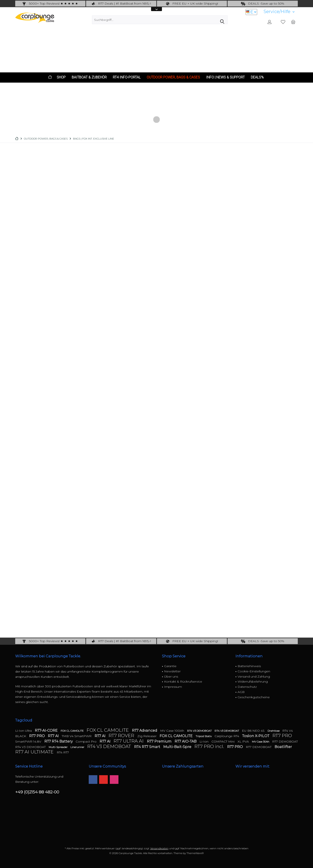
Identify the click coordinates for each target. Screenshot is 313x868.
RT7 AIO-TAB (186, 741)
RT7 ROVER (122, 736)
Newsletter (172, 671)
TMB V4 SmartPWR (77, 736)
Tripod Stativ (204, 736)
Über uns (171, 676)
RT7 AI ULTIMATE (35, 752)
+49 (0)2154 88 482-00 (37, 792)
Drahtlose (274, 731)
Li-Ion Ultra (24, 731)
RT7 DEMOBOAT (285, 741)
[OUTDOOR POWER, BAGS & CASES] (173, 77)
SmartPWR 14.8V (29, 741)
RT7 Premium (160, 741)
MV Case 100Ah (173, 731)
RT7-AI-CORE (47, 731)
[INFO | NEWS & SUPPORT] (225, 77)
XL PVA (244, 741)
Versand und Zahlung (254, 676)
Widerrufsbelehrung (253, 681)
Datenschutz (247, 687)
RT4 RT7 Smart (148, 747)
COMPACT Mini (223, 741)
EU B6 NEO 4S (254, 731)
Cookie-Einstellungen (254, 671)
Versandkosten (159, 848)
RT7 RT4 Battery (59, 741)
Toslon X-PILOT (256, 736)
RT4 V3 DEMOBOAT (200, 731)
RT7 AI (54, 736)
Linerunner (78, 747)
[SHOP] (61, 77)
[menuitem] (279, 12)
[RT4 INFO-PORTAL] (127, 77)
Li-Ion (204, 741)
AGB (241, 692)
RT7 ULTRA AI (129, 741)
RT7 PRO (37, 736)
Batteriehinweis (249, 666)
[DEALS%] (257, 77)
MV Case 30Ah (261, 742)
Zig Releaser (147, 736)
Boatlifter (283, 747)
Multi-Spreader (58, 747)
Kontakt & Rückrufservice (183, 681)
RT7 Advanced (145, 731)
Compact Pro (87, 741)
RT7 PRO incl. (210, 746)
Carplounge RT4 (227, 736)
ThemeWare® (195, 853)
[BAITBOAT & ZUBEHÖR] (89, 77)
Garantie (170, 666)
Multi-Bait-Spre (178, 747)
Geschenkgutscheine (254, 697)
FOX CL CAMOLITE (72, 731)
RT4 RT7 (63, 752)
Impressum (173, 687)
